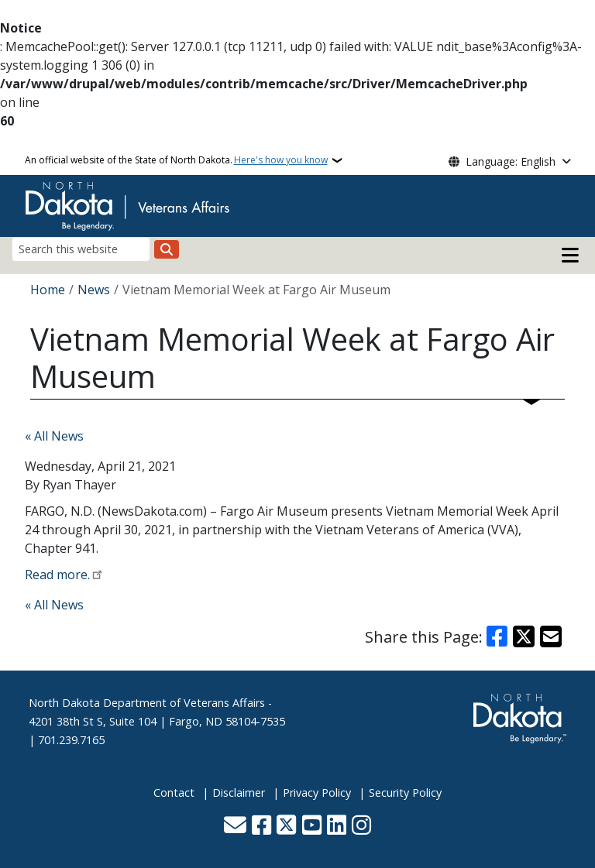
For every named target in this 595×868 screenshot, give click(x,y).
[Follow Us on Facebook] (261, 826)
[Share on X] (524, 636)
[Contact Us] (235, 826)
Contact (174, 793)
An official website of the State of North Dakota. (176, 160)
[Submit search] (167, 249)
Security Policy (405, 793)
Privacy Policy (317, 793)
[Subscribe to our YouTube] (312, 826)
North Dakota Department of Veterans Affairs (147, 703)
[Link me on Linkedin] (337, 826)
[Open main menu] (570, 256)
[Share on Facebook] (497, 636)
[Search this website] (81, 249)
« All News (54, 436)
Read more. (57, 575)
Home (48, 290)
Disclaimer (239, 793)
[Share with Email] (551, 636)
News (94, 290)
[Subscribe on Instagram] (361, 826)
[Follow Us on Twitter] (286, 826)
